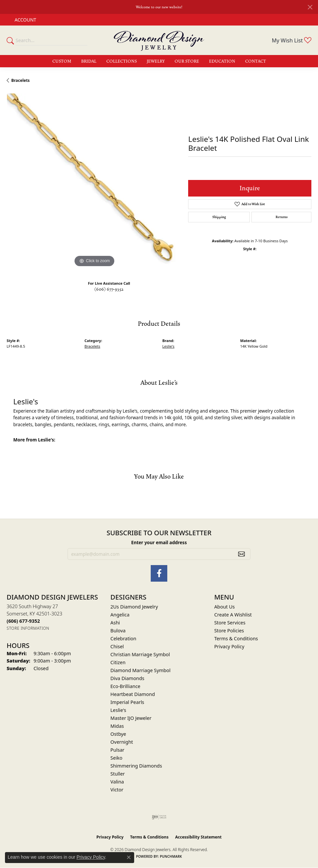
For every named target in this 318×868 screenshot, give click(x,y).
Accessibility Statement (198, 837)
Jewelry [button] (156, 61)
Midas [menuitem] (117, 726)
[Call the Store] (23, 621)
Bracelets (21, 80)
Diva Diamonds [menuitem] (127, 678)
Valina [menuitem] (117, 782)
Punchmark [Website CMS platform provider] (171, 856)
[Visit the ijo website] (159, 817)
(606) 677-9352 (109, 289)
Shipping (219, 217)
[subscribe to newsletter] (241, 554)
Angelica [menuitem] (120, 615)
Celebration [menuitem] (123, 638)
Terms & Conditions (236, 638)
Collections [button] (122, 61)
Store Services (230, 623)
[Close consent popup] (129, 857)
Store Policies (229, 631)
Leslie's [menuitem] (118, 710)
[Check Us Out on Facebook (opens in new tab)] (159, 573)
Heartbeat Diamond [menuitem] (132, 694)
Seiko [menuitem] (116, 758)
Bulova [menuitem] (118, 631)
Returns (282, 217)
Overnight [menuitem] (122, 742)
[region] (94, 181)
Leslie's (168, 346)
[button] (25, 20)
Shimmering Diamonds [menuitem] (136, 766)
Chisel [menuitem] (117, 646)
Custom (62, 61)
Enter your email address (159, 543)
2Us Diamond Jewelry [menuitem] (134, 607)
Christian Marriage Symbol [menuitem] (140, 654)
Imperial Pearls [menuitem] (127, 702)
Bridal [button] (89, 61)
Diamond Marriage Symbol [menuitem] (140, 670)
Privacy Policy (229, 646)
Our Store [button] (187, 61)
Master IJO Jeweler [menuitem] (131, 718)
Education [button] (222, 61)
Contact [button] (256, 61)
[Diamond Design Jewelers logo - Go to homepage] (159, 40)
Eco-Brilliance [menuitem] (125, 686)
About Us (225, 607)
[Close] (310, 7)
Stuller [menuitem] (117, 774)
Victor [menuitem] (117, 790)
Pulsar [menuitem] (117, 750)
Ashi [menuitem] (115, 623)
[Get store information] (28, 628)
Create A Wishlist (233, 615)
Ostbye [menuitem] (118, 734)
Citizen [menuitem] (118, 662)
